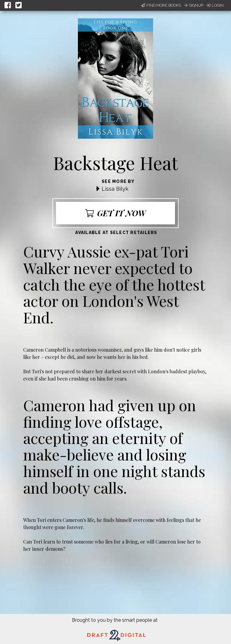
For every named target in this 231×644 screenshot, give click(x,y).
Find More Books (161, 5)
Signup (194, 5)
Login (215, 5)
